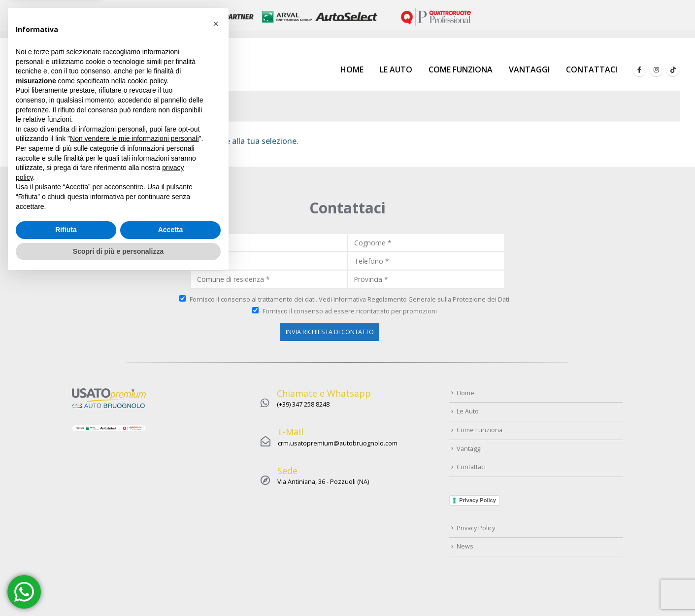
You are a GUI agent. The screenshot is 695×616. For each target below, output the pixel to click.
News (465, 546)
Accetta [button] (171, 568)
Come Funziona (461, 69)
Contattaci (592, 69)
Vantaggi (529, 69)
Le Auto (396, 69)
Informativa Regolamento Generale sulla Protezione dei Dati (421, 299)
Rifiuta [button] (66, 568)
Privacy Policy (478, 500)
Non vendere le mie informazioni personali (134, 477)
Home (352, 69)
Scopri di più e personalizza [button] (118, 589)
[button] (216, 362)
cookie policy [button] (147, 419)
